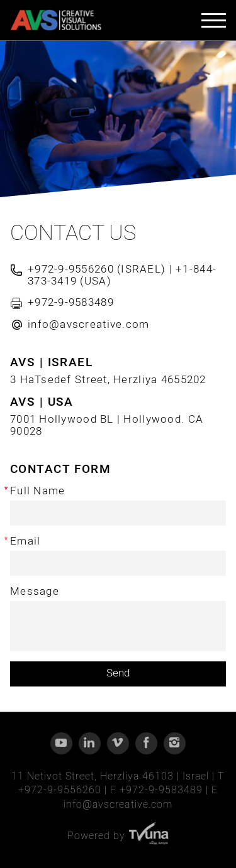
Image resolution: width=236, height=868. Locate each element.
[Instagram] (175, 743)
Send (118, 673)
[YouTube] (61, 743)
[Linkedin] (90, 743)
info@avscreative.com (118, 805)
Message (35, 592)
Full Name (37, 491)
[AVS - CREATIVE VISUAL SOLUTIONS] (56, 20)
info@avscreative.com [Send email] (89, 324)
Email (25, 542)
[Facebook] (146, 743)
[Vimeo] (118, 743)
